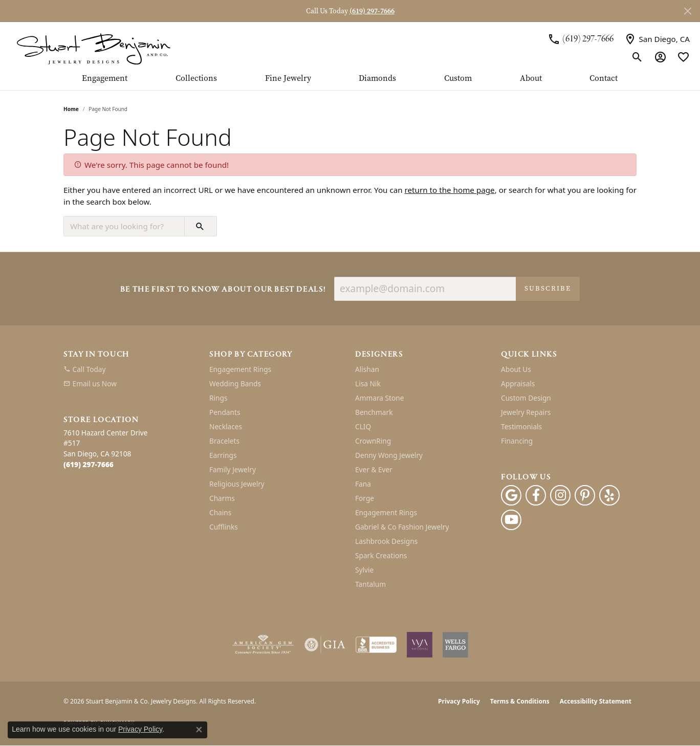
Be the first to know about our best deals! (223, 290)
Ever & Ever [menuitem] (374, 469)
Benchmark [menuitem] (374, 412)
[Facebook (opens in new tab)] (536, 495)
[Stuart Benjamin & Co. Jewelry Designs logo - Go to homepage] (93, 48)
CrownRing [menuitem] (373, 441)
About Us (516, 369)
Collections (196, 79)
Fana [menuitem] (363, 484)
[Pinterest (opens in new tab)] (585, 495)
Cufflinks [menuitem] (224, 527)
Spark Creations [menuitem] (381, 555)
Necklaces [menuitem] (226, 426)
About (531, 79)
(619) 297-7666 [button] (372, 11)
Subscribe (548, 288)
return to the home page (450, 190)
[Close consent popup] (199, 730)
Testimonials (521, 426)
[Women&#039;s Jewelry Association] (420, 645)
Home (71, 109)
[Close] (687, 11)
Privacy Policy (459, 701)
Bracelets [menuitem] (224, 441)
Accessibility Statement (596, 701)
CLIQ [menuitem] (363, 426)
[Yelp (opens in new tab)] (609, 495)
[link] (581, 39)
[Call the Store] (89, 464)
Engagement (105, 79)
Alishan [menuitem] (367, 369)
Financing (517, 441)
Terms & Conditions (520, 701)
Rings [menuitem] (218, 398)
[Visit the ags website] (263, 645)
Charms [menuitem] (222, 498)
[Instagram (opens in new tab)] (560, 495)
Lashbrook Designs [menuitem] (386, 541)
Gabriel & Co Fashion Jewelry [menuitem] (402, 527)
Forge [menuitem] (365, 498)
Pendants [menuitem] (225, 412)
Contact (604, 79)
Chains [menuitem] (220, 512)
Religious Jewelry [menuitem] (237, 484)
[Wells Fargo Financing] (455, 645)
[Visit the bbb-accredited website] (376, 645)
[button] (637, 57)
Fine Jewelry (288, 79)
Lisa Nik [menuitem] (368, 383)
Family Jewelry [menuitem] (233, 469)
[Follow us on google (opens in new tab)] (511, 495)
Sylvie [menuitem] (364, 570)
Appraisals (518, 383)
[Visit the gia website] (325, 645)
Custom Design (526, 398)
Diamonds (377, 79)
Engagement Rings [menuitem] (240, 369)
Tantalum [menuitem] (370, 584)
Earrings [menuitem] (223, 455)
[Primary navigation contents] (350, 82)
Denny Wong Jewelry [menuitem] (389, 455)
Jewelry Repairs (526, 412)
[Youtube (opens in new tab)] (511, 520)
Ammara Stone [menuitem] (379, 398)
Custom (458, 79)
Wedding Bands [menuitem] (235, 383)
